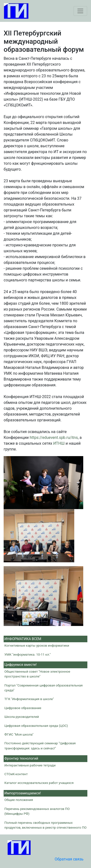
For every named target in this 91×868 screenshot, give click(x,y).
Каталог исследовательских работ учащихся (39, 783)
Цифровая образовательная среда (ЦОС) (36, 726)
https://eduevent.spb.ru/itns (54, 438)
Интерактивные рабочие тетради (30, 765)
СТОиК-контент (16, 774)
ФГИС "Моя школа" (19, 734)
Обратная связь (69, 859)
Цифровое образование (23, 708)
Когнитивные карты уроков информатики (37, 645)
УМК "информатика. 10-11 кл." (28, 654)
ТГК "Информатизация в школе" (29, 699)
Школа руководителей (22, 717)
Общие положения (19, 800)
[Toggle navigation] (80, 11)
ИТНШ (59, 443)
